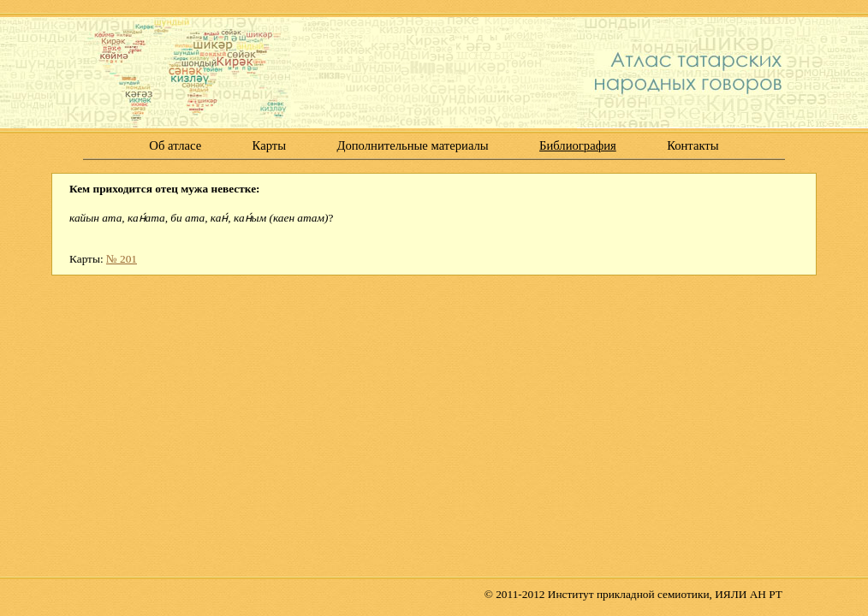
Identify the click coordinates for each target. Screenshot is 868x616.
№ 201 (122, 259)
